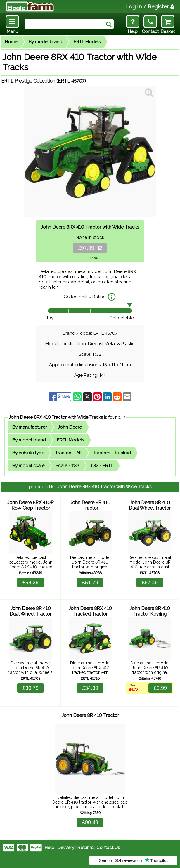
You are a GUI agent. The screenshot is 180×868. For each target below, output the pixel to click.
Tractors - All (68, 453)
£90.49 (90, 823)
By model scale (28, 466)
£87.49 (150, 583)
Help (50, 848)
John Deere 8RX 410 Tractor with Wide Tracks (56, 417)
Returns (85, 848)
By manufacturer (30, 427)
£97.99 (90, 248)
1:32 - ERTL (102, 466)
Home (11, 42)
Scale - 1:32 (67, 466)
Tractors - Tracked (112, 453)
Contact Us (108, 848)
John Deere (70, 427)
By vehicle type (28, 453)
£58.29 (31, 583)
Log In (150, 7)
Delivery (66, 848)
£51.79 (90, 583)
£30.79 (31, 688)
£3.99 (160, 688)
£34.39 (90, 688)
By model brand (45, 42)
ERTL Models (87, 42)
